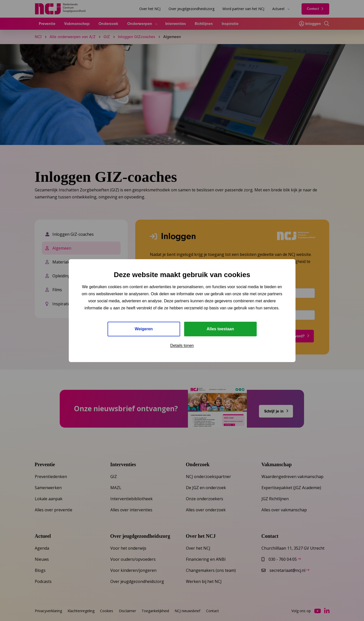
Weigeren (144, 329)
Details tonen (182, 346)
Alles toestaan (220, 329)
